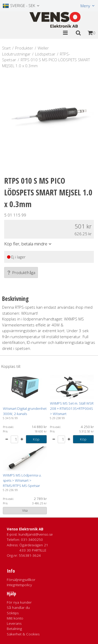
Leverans (14, 623)
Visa (25, 510)
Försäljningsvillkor (21, 580)
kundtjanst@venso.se (36, 534)
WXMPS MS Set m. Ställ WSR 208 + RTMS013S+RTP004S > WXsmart (72, 408)
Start (6, 48)
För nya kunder (19, 602)
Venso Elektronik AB (25, 529)
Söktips (13, 613)
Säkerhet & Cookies (23, 634)
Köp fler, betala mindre (26, 244)
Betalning (14, 629)
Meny (85, 6)
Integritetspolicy (19, 585)
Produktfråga (21, 273)
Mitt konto (15, 618)
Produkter (24, 48)
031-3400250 (32, 540)
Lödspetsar (45, 54)
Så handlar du (18, 608)
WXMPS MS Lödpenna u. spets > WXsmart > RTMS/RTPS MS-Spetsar (22, 480)
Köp (36, 439)
